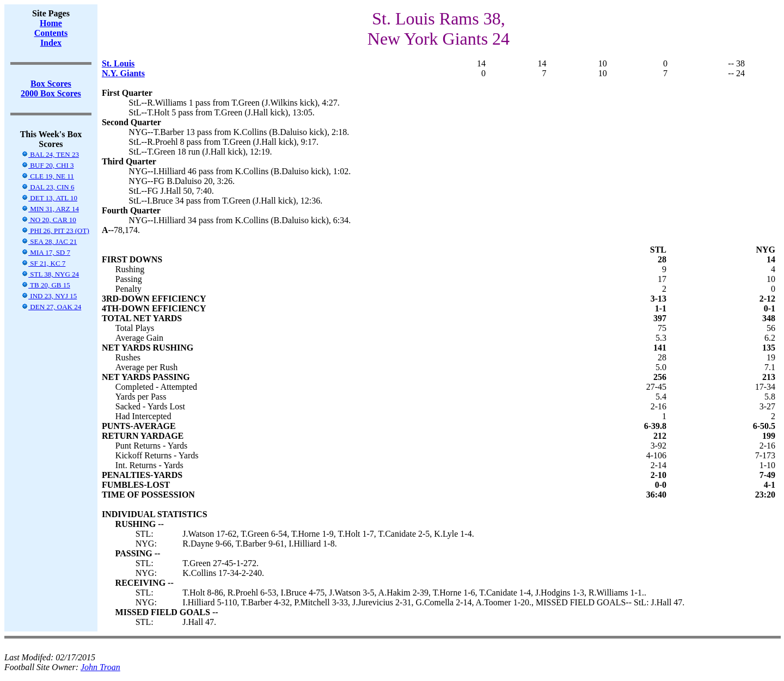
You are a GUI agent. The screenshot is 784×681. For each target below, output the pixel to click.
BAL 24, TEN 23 (50, 154)
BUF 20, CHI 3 (47, 165)
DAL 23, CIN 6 (48, 187)
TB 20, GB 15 (46, 285)
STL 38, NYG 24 (50, 274)
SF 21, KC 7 (43, 263)
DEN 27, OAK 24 (51, 307)
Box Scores (51, 84)
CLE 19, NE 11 (48, 176)
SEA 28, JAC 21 (49, 241)
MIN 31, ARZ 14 (50, 209)
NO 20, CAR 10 (49, 220)
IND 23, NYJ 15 (49, 296)
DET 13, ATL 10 (49, 198)
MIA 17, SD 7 (46, 252)
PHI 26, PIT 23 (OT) (55, 231)
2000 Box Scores (51, 93)
